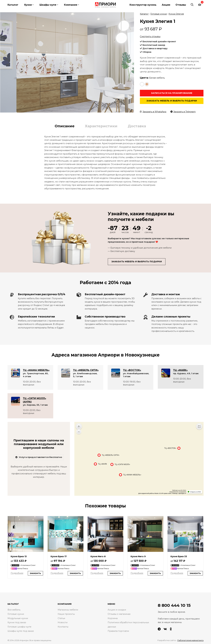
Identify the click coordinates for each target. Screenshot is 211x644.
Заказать (35, 573)
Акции (166, 5)
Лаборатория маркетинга (190, 640)
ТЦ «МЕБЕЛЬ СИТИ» (86, 370)
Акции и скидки (117, 609)
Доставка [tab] (137, 126)
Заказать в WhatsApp (153, 111)
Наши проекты (66, 614)
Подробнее (17, 573)
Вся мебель (14, 609)
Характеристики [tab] (101, 126)
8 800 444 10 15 (174, 605)
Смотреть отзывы (150, 36)
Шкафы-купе (48, 5)
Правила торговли (118, 631)
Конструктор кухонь (143, 5)
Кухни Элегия (176, 14)
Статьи (61, 618)
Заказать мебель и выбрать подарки (172, 100)
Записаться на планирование (172, 93)
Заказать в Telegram (183, 111)
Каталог (13, 5)
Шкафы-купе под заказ (21, 631)
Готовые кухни (159, 14)
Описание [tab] (65, 126)
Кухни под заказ (17, 622)
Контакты (63, 626)
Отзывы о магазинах (119, 614)
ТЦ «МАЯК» (180, 370)
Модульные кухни (18, 618)
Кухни (28, 5)
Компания (71, 5)
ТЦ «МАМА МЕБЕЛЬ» (36, 370)
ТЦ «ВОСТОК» (132, 370)
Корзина (113, 618)
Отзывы (181, 5)
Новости (63, 622)
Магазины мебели (68, 609)
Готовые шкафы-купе (19, 626)
